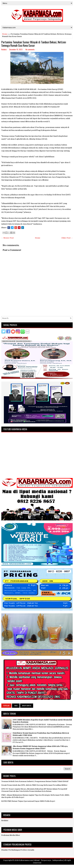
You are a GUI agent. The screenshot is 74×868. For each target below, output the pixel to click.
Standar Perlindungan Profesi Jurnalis (18, 850)
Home (5, 34)
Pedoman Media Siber (11, 835)
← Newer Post (8, 238)
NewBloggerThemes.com (53, 866)
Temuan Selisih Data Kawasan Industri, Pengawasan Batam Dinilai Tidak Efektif (35, 781)
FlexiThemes (24, 866)
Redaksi (5, 820)
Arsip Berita (27, 706)
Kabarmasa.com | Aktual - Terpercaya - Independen (41, 860)
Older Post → (67, 238)
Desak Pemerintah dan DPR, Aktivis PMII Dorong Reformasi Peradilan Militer (34, 785)
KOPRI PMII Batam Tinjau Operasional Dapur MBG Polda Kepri (28, 801)
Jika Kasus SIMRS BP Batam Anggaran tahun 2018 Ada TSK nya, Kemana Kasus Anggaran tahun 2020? (40, 747)
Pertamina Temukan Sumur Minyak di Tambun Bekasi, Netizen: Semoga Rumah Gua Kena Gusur (34, 44)
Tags (16, 706)
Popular (6, 706)
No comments (30, 49)
